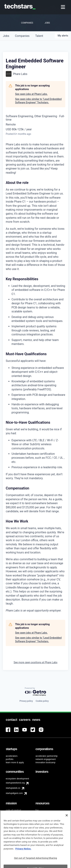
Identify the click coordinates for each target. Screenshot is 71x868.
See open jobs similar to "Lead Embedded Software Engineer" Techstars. (38, 101)
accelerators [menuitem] (12, 756)
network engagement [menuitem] (46, 759)
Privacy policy (26, 701)
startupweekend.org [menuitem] (15, 783)
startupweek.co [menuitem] (13, 788)
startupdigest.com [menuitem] (14, 793)
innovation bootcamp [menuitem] (46, 762)
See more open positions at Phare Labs (35, 662)
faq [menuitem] (37, 810)
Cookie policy (42, 701)
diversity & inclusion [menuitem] (15, 814)
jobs (6, 36)
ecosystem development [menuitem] (17, 779)
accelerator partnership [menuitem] (47, 756)
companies (22, 36)
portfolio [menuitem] (10, 759)
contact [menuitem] (39, 814)
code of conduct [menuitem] (13, 810)
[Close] (67, 821)
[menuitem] (63, 7)
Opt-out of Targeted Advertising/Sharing (35, 864)
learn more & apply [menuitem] (15, 762)
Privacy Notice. (23, 854)
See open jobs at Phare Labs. (31, 94)
